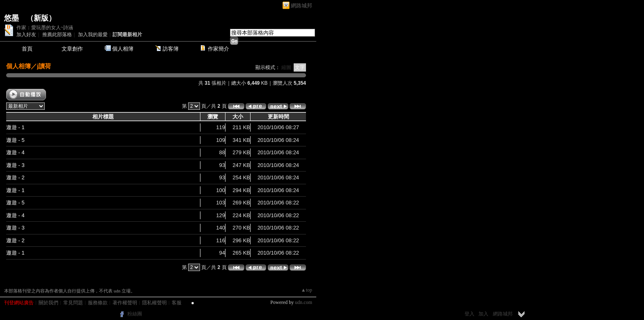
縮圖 (286, 67)
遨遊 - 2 (15, 177)
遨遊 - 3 (15, 165)
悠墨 (11, 18)
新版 (41, 18)
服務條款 (98, 303)
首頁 (27, 49)
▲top (307, 290)
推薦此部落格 (57, 35)
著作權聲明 (125, 303)
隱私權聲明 (154, 303)
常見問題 (73, 303)
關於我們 (48, 303)
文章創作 (72, 49)
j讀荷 (44, 66)
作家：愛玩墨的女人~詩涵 (45, 28)
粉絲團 (135, 314)
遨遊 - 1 (15, 127)
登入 (469, 314)
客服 (177, 303)
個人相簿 (123, 49)
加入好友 (26, 35)
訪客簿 (171, 49)
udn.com (304, 302)
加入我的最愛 (93, 35)
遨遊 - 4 (15, 152)
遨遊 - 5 (15, 140)
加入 (483, 314)
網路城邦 (301, 6)
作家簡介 (218, 49)
